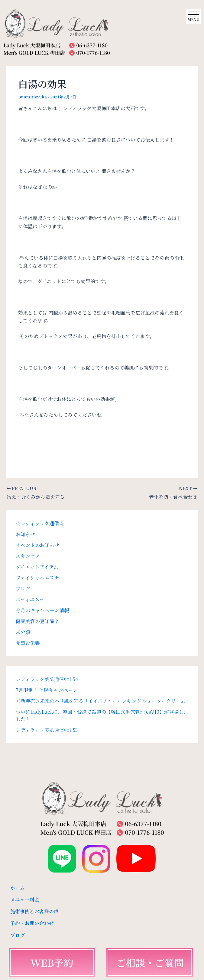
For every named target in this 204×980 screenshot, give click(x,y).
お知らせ (25, 534)
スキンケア (28, 556)
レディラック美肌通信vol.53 (47, 730)
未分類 (23, 632)
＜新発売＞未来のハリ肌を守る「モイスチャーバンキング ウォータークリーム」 (103, 701)
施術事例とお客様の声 (34, 911)
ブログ (23, 589)
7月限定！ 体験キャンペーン (47, 690)
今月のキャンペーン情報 (42, 610)
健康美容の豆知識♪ (37, 621)
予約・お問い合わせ (32, 923)
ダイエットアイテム (37, 567)
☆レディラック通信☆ (40, 523)
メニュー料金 (25, 900)
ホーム (18, 888)
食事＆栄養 (28, 643)
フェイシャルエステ (37, 578)
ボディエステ (30, 599)
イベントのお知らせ (37, 545)
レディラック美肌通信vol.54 (47, 679)
